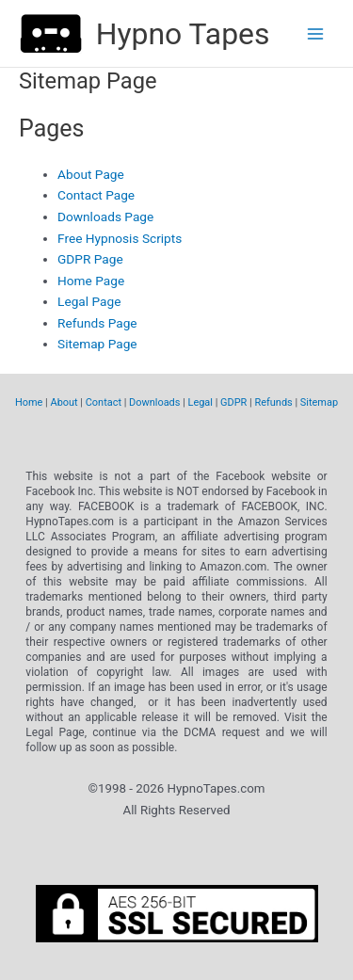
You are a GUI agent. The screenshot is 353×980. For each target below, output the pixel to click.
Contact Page (96, 195)
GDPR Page (90, 259)
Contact (104, 402)
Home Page (91, 281)
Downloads (154, 402)
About (64, 402)
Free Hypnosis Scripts (120, 238)
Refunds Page (97, 323)
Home (29, 402)
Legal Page (89, 301)
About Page (91, 174)
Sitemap (319, 402)
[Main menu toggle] (316, 33)
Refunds (273, 402)
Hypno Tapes (183, 34)
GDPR (233, 402)
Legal (201, 402)
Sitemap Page (97, 344)
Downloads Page (105, 217)
